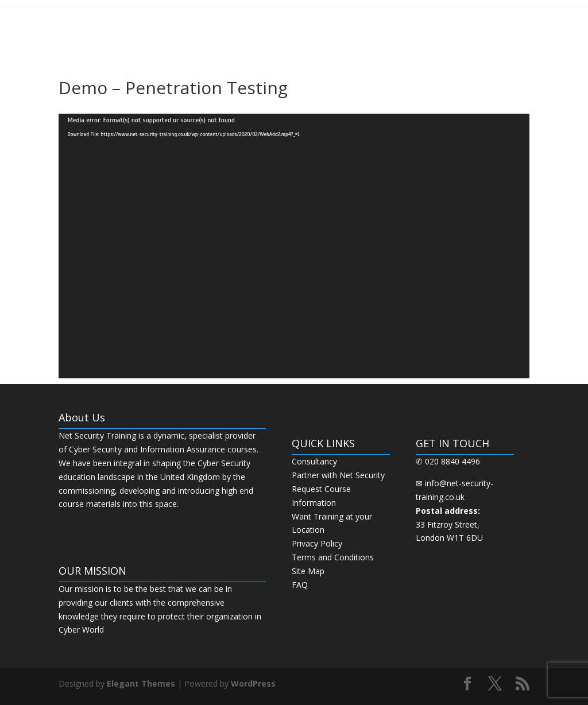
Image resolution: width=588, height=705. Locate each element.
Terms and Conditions (333, 557)
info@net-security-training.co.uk (454, 497)
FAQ (300, 585)
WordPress (253, 683)
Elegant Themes (141, 683)
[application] (294, 246)
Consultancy (314, 461)
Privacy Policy (317, 543)
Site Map (308, 571)
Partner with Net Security (338, 475)
